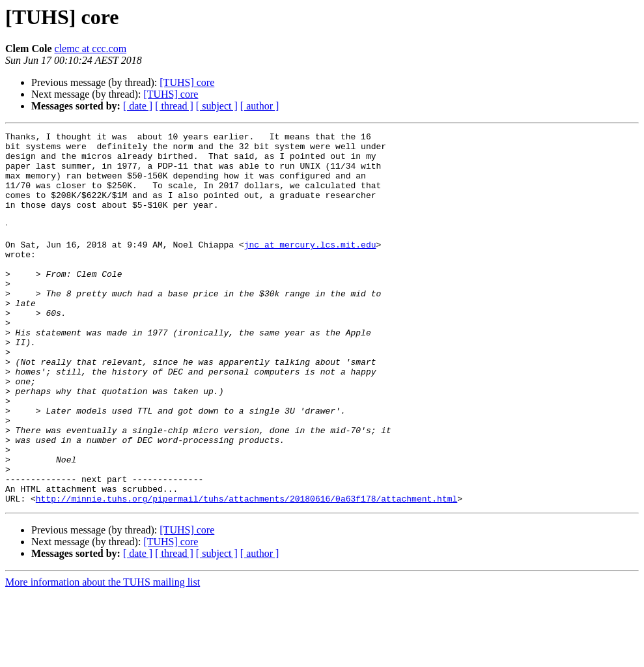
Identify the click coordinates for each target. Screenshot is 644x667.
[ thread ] (174, 106)
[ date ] (138, 106)
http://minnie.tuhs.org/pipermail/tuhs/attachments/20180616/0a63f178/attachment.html (246, 572)
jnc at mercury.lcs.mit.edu (310, 267)
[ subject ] (217, 106)
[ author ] (260, 106)
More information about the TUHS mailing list (103, 656)
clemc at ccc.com (91, 49)
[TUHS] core (187, 82)
